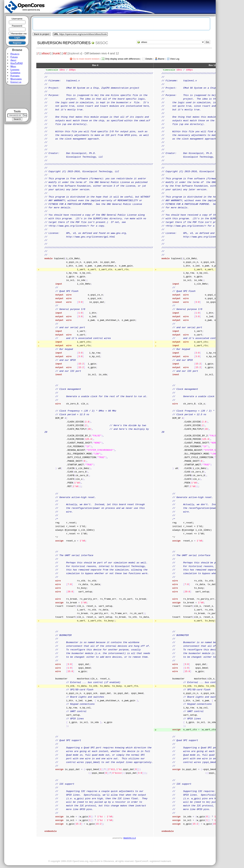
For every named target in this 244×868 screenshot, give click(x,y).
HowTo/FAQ (17, 63)
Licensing (15, 69)
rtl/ (65, 53)
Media (13, 66)
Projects (15, 54)
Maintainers (16, 79)
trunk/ (57, 53)
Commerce (15, 73)
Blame (161, 59)
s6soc (102, 43)
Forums (14, 57)
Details (149, 59)
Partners (15, 76)
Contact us (16, 82)
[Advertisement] (17, 97)
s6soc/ (46, 53)
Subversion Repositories (64, 43)
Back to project (42, 34)
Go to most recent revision (86, 59)
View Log (175, 59)
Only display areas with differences (122, 59)
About (13, 60)
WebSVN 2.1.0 (129, 838)
